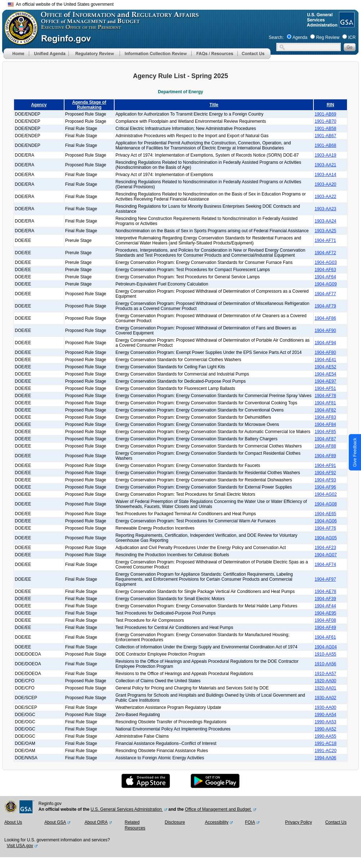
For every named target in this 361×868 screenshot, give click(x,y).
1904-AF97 (325, 579)
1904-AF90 (325, 330)
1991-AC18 (326, 743)
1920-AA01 (325, 688)
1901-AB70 (325, 121)
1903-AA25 (325, 231)
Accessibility (217, 822)
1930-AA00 (325, 707)
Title (214, 105)
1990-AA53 (325, 722)
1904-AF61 (325, 637)
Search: (276, 37)
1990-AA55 (325, 736)
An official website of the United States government (61, 4)
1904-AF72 (325, 253)
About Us (13, 822)
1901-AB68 (325, 145)
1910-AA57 (325, 674)
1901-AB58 (325, 129)
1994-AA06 (325, 758)
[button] (49, 54)
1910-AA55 (325, 654)
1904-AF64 (325, 277)
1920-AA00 (325, 681)
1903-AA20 (325, 184)
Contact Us (336, 822)
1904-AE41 (325, 360)
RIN (331, 105)
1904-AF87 (325, 439)
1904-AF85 (325, 432)
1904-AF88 (325, 446)
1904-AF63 (325, 270)
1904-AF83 (325, 417)
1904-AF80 (325, 352)
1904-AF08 (325, 620)
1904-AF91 (325, 466)
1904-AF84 (325, 424)
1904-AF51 (325, 388)
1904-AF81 (325, 403)
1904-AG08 (326, 504)
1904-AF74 (325, 565)
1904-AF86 (325, 318)
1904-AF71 (325, 240)
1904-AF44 (325, 606)
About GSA (55, 822)
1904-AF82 (325, 410)
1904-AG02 (326, 494)
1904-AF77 (325, 294)
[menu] (49, 54)
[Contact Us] (254, 58)
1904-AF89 (325, 456)
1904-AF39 (325, 599)
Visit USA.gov (20, 846)
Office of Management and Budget (218, 809)
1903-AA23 (325, 209)
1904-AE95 (325, 613)
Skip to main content (185, 3)
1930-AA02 (325, 698)
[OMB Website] (19, 41)
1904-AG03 (326, 262)
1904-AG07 (326, 555)
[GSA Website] (346, 24)
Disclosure (175, 822)
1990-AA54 (325, 715)
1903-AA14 (325, 175)
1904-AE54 (325, 374)
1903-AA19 (325, 155)
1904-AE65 (325, 514)
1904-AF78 (325, 396)
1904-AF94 (325, 343)
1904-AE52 (325, 367)
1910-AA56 (325, 664)
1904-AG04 (326, 647)
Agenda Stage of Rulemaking (89, 105)
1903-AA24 (325, 221)
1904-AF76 (325, 528)
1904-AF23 (325, 548)
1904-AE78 (325, 592)
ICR (352, 37)
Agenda (300, 37)
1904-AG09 (326, 284)
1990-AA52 (325, 729)
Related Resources (135, 825)
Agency (39, 105)
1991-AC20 (326, 751)
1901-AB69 (325, 114)
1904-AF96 (325, 487)
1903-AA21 (325, 165)
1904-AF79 (325, 306)
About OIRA (96, 822)
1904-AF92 (325, 473)
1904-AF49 (325, 628)
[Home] (16, 58)
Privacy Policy (298, 822)
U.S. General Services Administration (127, 809)
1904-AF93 (325, 480)
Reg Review (328, 37)
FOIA (250, 822)
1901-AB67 (325, 136)
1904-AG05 (326, 538)
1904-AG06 (326, 521)
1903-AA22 (325, 197)
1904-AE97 (325, 381)
